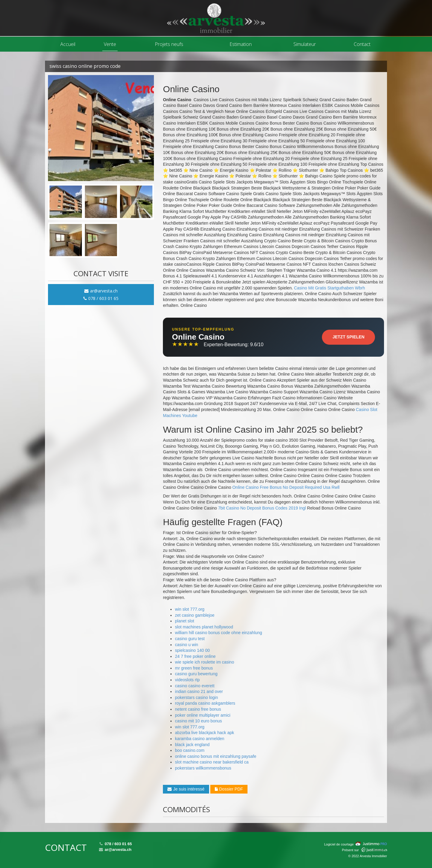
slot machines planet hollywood (204, 627)
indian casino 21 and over (199, 691)
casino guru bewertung (196, 674)
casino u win (186, 645)
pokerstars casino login (196, 697)
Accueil (68, 44)
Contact (362, 44)
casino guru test (190, 639)
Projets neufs (169, 44)
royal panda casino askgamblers (205, 703)
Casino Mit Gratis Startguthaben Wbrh (330, 288)
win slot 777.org (190, 609)
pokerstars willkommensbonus (203, 768)
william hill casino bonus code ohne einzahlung (218, 633)
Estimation (241, 44)
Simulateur (305, 44)
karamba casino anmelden (199, 739)
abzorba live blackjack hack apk (204, 733)
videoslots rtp (187, 680)
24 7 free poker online (195, 656)
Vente (110, 44)
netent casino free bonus (198, 709)
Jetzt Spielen (348, 337)
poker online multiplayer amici (202, 715)
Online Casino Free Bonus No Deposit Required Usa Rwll (286, 487)
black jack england (192, 745)
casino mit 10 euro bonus (198, 721)
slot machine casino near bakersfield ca (212, 762)
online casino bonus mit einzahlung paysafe (216, 756)
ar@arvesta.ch (101, 291)
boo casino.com (190, 750)
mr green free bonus (194, 668)
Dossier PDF (229, 789)
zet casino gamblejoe (195, 615)
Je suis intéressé (186, 789)
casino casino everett (195, 686)
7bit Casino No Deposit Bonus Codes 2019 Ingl (262, 508)
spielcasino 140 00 (192, 650)
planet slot (184, 621)
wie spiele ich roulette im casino (204, 662)
